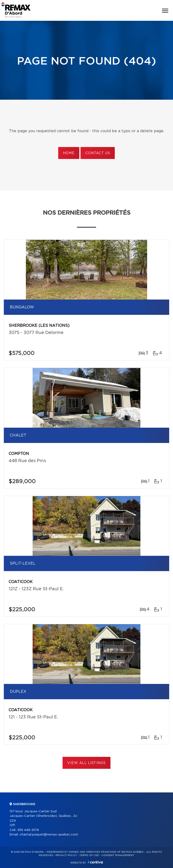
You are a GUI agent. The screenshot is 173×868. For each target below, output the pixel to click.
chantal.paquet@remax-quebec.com (49, 835)
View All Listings (86, 763)
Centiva (95, 862)
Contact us (98, 153)
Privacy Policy (66, 855)
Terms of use (89, 855)
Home (69, 153)
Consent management (118, 855)
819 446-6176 (28, 830)
